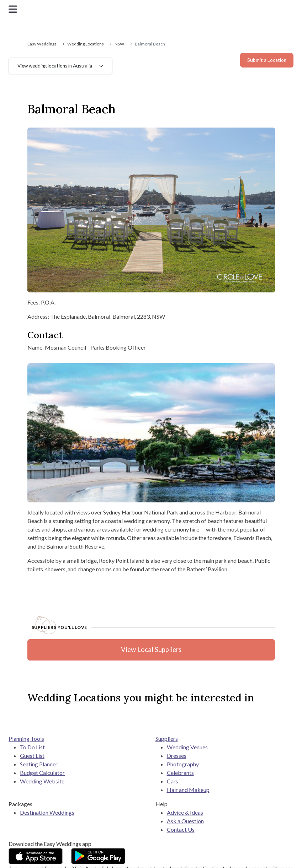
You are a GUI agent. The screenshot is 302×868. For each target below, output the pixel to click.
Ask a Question (185, 821)
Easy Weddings (42, 44)
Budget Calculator (42, 773)
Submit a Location (267, 60)
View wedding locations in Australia (55, 66)
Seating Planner (39, 764)
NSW (119, 44)
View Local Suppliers (151, 649)
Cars (173, 781)
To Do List (32, 747)
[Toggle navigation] (13, 9)
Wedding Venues (187, 747)
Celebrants (180, 773)
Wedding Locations (86, 44)
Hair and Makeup (188, 790)
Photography (183, 764)
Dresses (177, 756)
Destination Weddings (47, 812)
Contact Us (181, 829)
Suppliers (167, 738)
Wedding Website (42, 781)
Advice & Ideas (185, 812)
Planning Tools (26, 738)
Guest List (32, 756)
